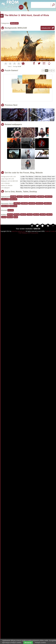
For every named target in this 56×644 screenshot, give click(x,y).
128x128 (49, 214)
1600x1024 (40, 203)
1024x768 (33, 197)
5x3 (50, 71)
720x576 (20, 197)
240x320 (23, 214)
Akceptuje (28, 643)
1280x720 (17, 203)
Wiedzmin (14, 23)
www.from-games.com (18, 231)
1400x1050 (5, 199)
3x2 (47, 71)
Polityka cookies (40, 642)
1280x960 (41, 197)
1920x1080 (5, 206)
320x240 (17, 214)
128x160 (43, 214)
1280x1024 (48, 197)
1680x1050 (48, 203)
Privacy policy (34, 233)
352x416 (10, 214)
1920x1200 (13, 206)
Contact (53, 231)
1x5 (43, 71)
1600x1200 (13, 199)
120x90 (4, 217)
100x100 (10, 217)
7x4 (53, 71)
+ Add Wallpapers (23, 233)
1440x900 (32, 203)
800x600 (26, 197)
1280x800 (24, 203)
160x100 (36, 214)
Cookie (47, 231)
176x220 (30, 214)
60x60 (16, 217)
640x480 (13, 197)
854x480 (11, 210)
